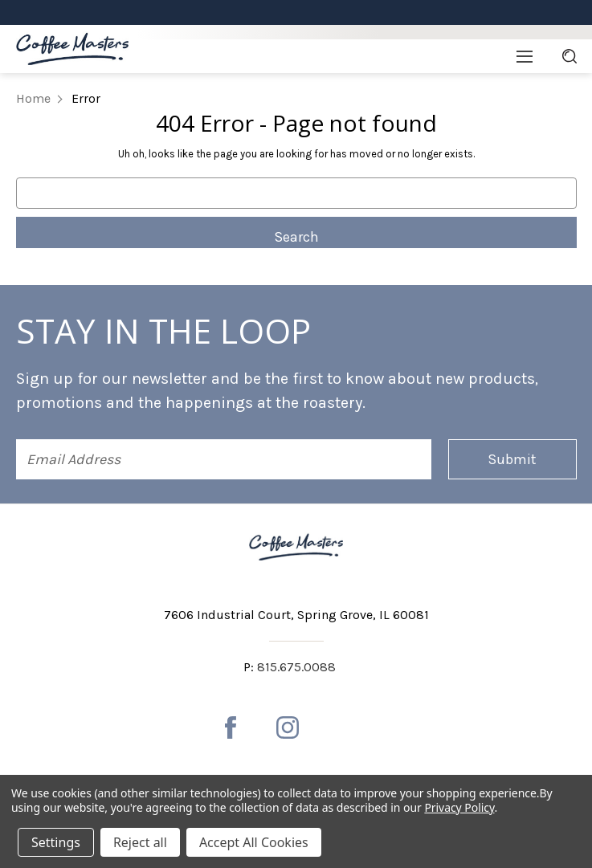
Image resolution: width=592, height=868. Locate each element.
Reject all (140, 842)
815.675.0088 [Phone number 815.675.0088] (296, 667)
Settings (56, 842)
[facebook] (231, 727)
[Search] (570, 56)
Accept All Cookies (254, 842)
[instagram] (288, 727)
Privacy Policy (459, 807)
